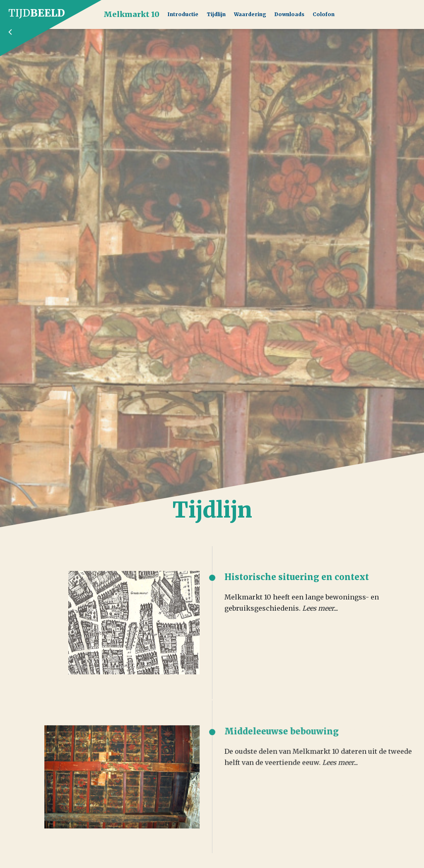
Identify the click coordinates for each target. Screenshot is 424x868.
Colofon (324, 14)
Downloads (289, 14)
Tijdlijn (216, 14)
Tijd (52, 22)
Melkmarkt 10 (131, 14)
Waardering (250, 14)
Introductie (183, 14)
